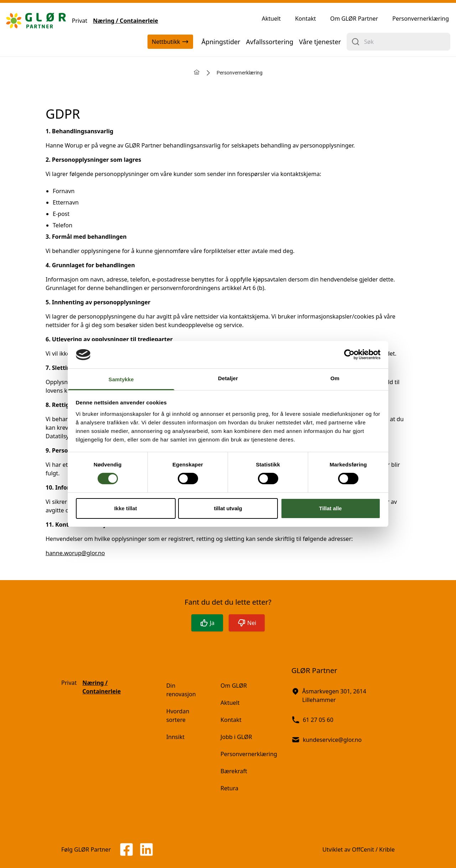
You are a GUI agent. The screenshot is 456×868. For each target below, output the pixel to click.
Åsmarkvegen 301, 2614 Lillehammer (329, 695)
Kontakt (305, 19)
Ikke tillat (125, 508)
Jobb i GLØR (236, 737)
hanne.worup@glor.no (75, 553)
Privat (80, 21)
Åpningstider (221, 42)
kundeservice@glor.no (327, 740)
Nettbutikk (170, 42)
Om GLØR (234, 686)
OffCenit (363, 849)
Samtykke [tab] (121, 379)
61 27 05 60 (312, 720)
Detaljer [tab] (228, 378)
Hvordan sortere (178, 715)
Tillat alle (331, 508)
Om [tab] (335, 378)
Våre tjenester (320, 42)
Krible (387, 849)
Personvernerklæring (421, 19)
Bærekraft (234, 771)
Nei (247, 623)
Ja (207, 623)
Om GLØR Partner (354, 19)
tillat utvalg (228, 508)
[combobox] (398, 42)
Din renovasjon (181, 690)
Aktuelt (271, 19)
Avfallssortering (270, 42)
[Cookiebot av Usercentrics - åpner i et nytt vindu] (349, 355)
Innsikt (175, 737)
